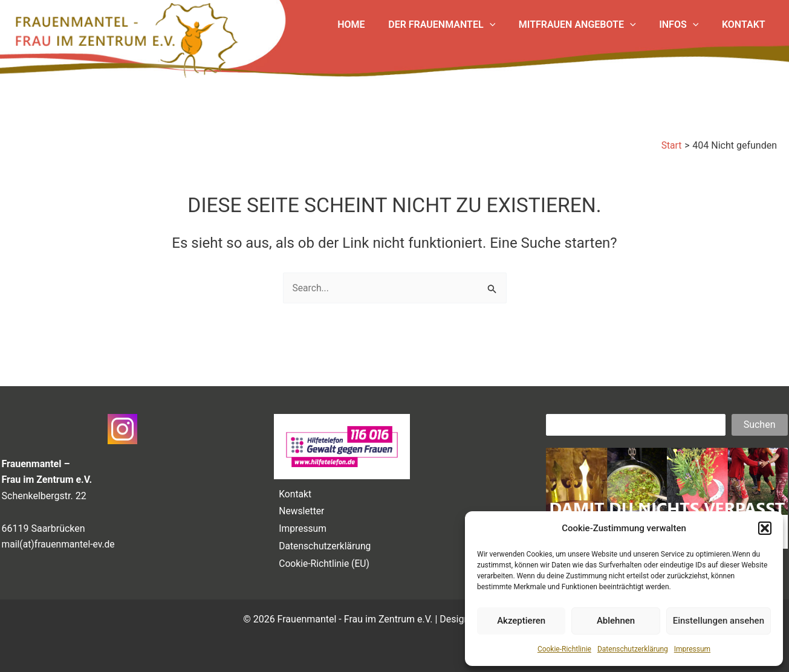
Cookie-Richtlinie (564, 649)
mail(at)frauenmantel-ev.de (60, 540)
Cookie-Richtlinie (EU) (323, 563)
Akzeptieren (521, 621)
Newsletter (300, 508)
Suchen (760, 420)
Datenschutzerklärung (633, 649)
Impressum (692, 649)
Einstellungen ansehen (719, 621)
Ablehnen (616, 621)
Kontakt (294, 489)
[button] (765, 528)
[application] (504, 25)
